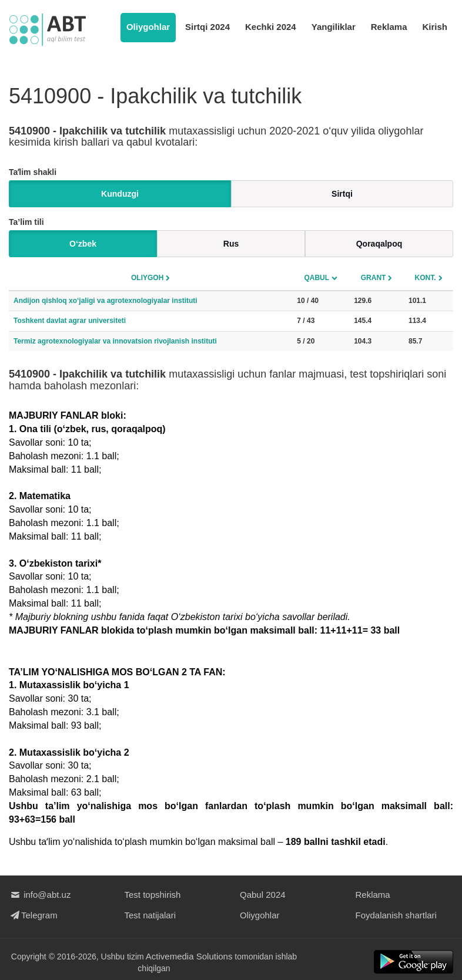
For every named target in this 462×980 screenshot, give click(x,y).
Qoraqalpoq (379, 244)
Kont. (426, 278)
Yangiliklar (334, 27)
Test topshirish (153, 895)
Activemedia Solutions (189, 956)
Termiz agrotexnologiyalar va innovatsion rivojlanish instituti (115, 341)
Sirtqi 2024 (207, 27)
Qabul (317, 278)
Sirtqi (342, 194)
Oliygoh (147, 278)
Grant (374, 278)
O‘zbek (83, 244)
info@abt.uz (40, 895)
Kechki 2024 (271, 27)
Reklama (389, 27)
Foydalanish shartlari (396, 915)
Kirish (435, 27)
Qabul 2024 (263, 895)
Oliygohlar (148, 27)
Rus (231, 244)
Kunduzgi (120, 194)
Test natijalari (150, 915)
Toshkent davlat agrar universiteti (70, 321)
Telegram (33, 915)
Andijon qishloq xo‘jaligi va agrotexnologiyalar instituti (106, 301)
